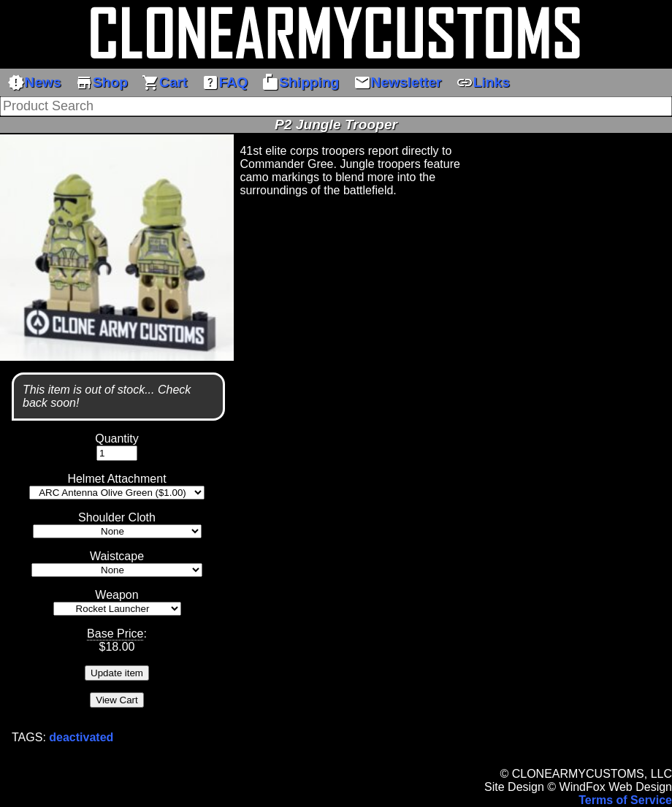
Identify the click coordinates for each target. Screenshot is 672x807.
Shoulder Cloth (117, 517)
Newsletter (398, 83)
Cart (164, 83)
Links (483, 83)
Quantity (117, 439)
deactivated (81, 737)
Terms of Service (625, 800)
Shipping (300, 83)
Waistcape (117, 556)
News (34, 83)
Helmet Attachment (117, 479)
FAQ (225, 83)
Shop (102, 83)
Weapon (117, 595)
